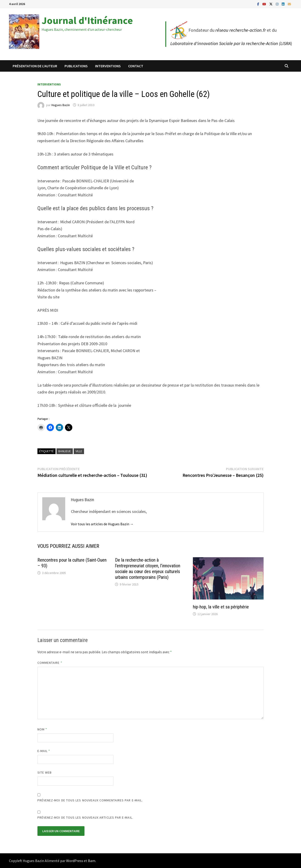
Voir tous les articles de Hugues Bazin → (102, 524)
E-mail (44, 751)
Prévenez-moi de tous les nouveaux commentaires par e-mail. (90, 800)
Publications (76, 66)
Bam (92, 861)
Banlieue (65, 451)
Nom (42, 729)
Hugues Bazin (61, 105)
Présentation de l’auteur (35, 66)
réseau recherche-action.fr (241, 30)
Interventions (108, 66)
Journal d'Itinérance (87, 20)
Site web (45, 772)
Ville (79, 451)
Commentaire (50, 663)
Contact (136, 66)
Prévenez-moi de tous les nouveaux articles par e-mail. (85, 817)
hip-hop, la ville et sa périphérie (221, 607)
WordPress (75, 861)
